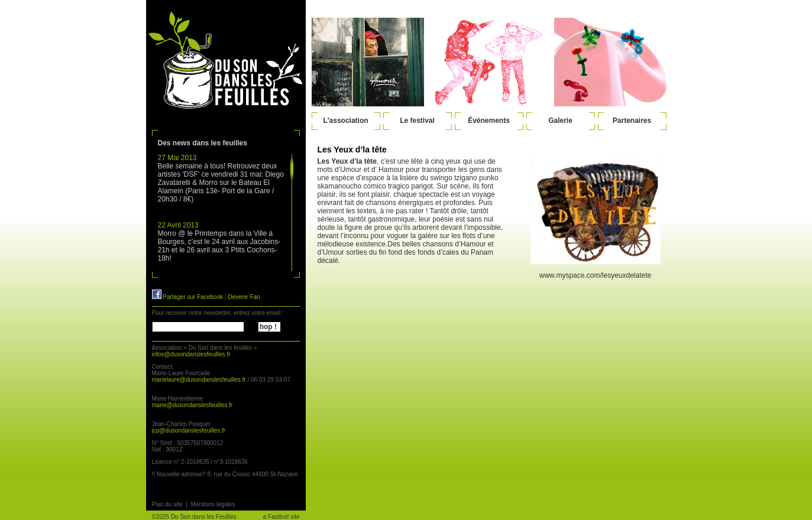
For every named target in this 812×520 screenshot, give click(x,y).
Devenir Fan (244, 297)
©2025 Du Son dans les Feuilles (194, 517)
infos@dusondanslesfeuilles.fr (191, 354)
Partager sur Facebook (188, 297)
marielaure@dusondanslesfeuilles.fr (199, 380)
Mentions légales (213, 504)
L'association (345, 121)
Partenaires (632, 121)
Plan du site (167, 504)
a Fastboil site (282, 517)
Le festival (417, 121)
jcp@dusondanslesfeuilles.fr (189, 430)
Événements (489, 121)
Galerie (560, 121)
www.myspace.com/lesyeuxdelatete (595, 275)
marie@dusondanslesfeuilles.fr (193, 405)
